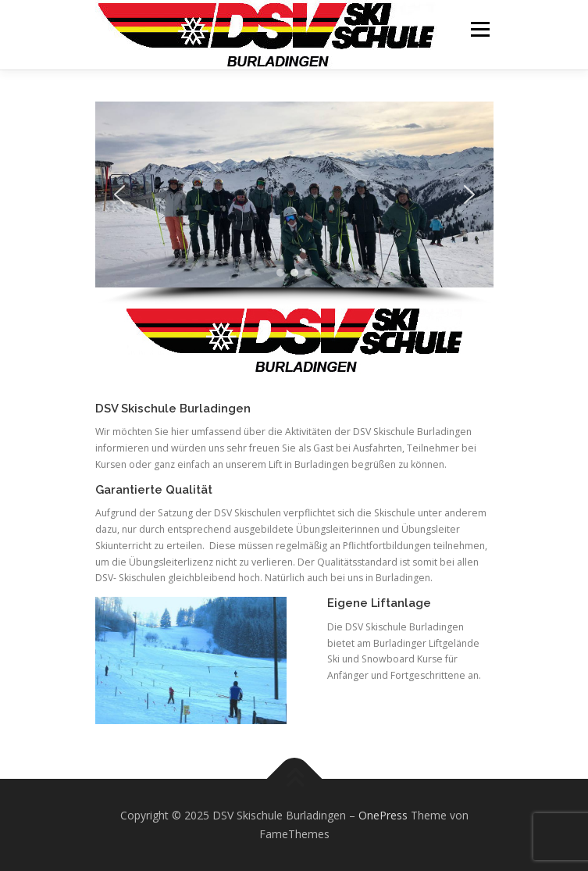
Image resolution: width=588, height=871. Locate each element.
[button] (119, 195)
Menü (479, 29)
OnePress (383, 815)
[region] (294, 203)
